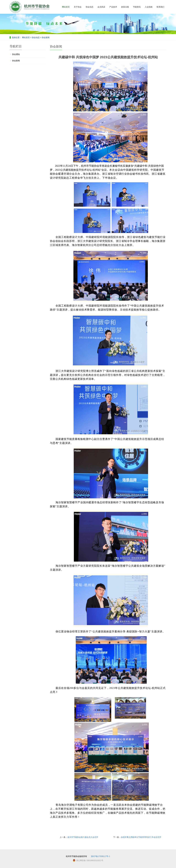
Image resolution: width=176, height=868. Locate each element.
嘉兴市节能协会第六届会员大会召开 (83, 837)
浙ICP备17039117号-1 (101, 856)
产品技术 (113, 7)
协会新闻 (45, 37)
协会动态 (90, 7)
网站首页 (66, 7)
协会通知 (16, 54)
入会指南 (149, 7)
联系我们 (160, 7)
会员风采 (101, 7)
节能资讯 (137, 7)
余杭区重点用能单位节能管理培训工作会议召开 (141, 837)
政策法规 (125, 7)
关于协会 (78, 7)
